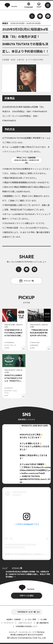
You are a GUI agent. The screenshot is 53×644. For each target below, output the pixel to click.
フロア (39, 5)
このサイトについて (25, 623)
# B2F (13, 60)
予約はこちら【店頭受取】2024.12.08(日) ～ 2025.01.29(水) (26, 160)
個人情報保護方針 (43, 623)
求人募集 (44, 619)
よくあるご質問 (30, 619)
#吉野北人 (43, 470)
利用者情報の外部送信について (27, 626)
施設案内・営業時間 (13, 619)
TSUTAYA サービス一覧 (26, 612)
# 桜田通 (6, 60)
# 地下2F (21, 60)
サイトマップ (9, 623)
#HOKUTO (27, 426)
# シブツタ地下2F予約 (34, 60)
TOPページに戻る (27, 596)
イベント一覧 (27, 281)
